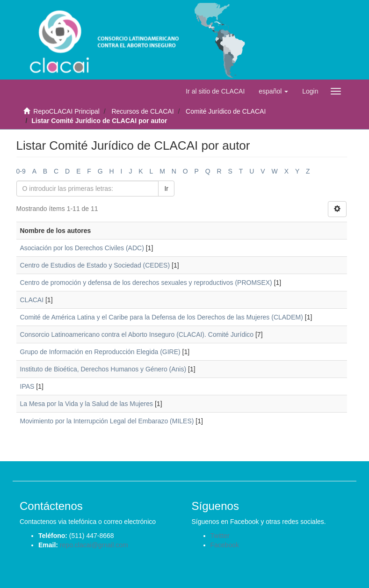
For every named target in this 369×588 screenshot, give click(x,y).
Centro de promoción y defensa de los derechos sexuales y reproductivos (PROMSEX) (146, 283)
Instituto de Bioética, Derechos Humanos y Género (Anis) (103, 369)
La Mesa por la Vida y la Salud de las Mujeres (87, 404)
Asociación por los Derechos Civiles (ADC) (82, 248)
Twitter (220, 536)
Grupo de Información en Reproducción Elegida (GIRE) (100, 352)
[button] (273, 91)
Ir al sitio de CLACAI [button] (215, 91)
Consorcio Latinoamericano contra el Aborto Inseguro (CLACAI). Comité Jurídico (137, 334)
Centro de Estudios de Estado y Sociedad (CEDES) (95, 265)
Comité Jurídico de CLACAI (226, 111)
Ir (166, 189)
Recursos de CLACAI (142, 111)
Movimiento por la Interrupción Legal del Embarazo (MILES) (107, 421)
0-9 (21, 171)
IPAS (27, 386)
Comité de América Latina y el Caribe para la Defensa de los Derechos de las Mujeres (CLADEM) (162, 317)
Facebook (225, 545)
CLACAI (32, 300)
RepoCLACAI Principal (66, 111)
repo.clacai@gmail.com (94, 545)
